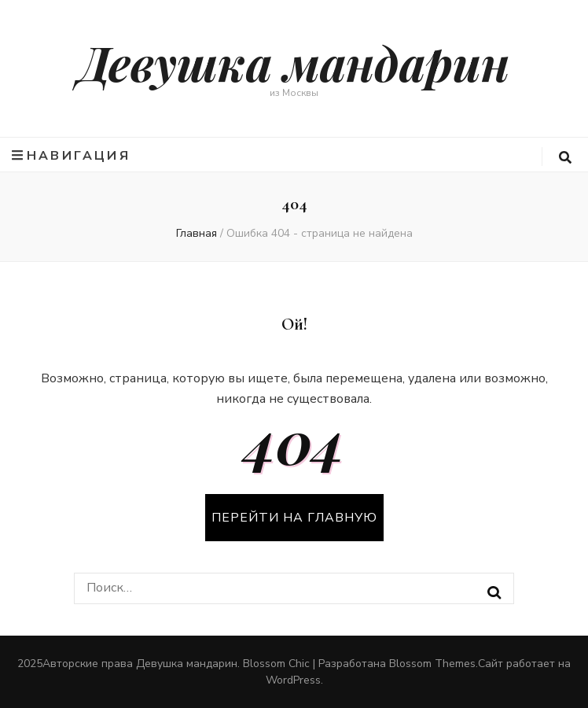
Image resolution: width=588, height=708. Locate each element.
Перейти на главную (294, 518)
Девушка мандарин (294, 62)
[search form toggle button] (565, 158)
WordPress (293, 680)
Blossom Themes (432, 664)
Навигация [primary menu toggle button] (71, 155)
